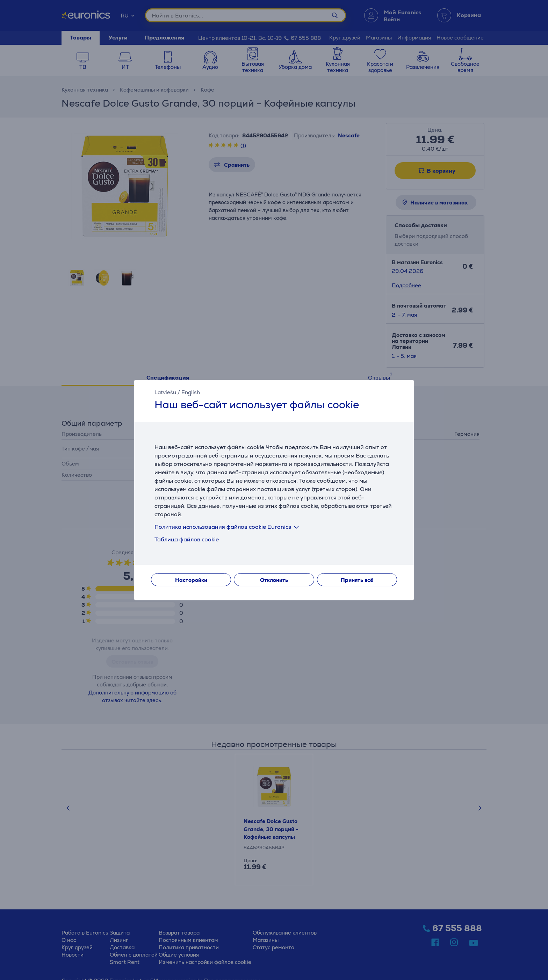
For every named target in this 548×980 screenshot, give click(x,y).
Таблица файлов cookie (187, 539)
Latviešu (165, 392)
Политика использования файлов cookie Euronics (228, 527)
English (191, 392)
